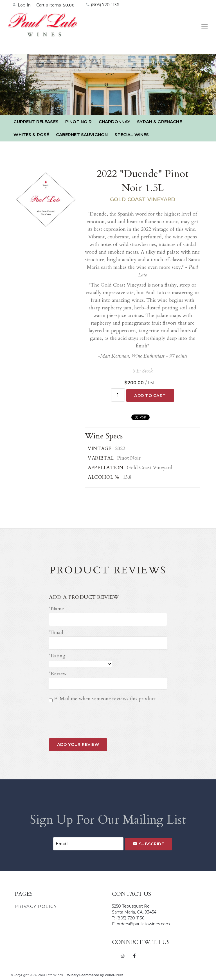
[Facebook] (134, 955)
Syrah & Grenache (159, 122)
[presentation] (92, 716)
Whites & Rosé (31, 135)
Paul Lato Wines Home (43, 31)
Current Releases (36, 122)
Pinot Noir (79, 122)
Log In (21, 5)
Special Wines (132, 135)
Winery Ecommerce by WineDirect (95, 975)
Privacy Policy (36, 906)
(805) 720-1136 (102, 5)
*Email (56, 632)
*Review (58, 674)
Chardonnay (115, 122)
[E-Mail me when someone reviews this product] (51, 700)
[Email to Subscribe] (88, 844)
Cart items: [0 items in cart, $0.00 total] (55, 5)
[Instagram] (123, 955)
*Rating (57, 656)
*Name (56, 609)
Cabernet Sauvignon (82, 135)
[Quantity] (118, 395)
